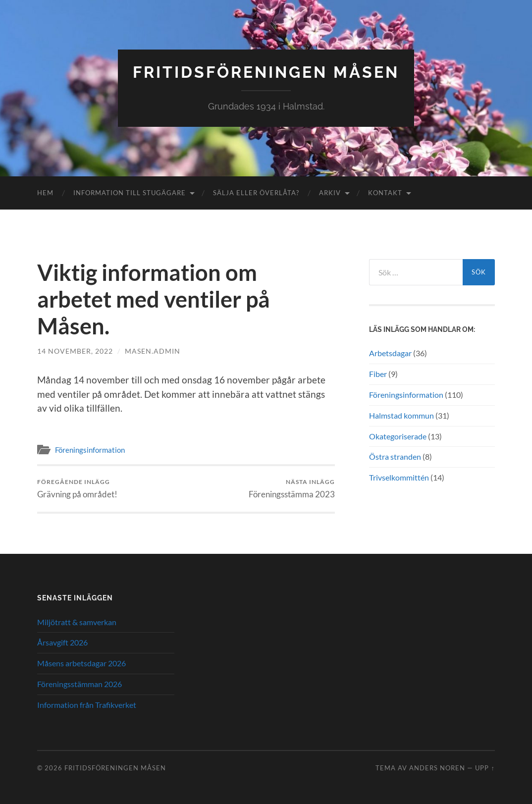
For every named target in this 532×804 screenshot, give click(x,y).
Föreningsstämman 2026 (80, 684)
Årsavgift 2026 (62, 642)
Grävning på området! (77, 489)
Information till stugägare (130, 193)
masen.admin (153, 351)
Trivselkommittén (399, 477)
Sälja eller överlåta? (256, 193)
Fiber (378, 374)
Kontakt (385, 193)
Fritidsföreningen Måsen (266, 72)
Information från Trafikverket (87, 705)
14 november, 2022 (75, 351)
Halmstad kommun (401, 415)
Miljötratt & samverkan (77, 622)
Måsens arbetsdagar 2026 (81, 663)
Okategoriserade (398, 436)
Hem (45, 193)
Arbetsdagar (390, 353)
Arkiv (330, 193)
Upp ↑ (485, 768)
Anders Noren (437, 768)
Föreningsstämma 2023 (292, 489)
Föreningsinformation (90, 450)
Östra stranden (395, 456)
